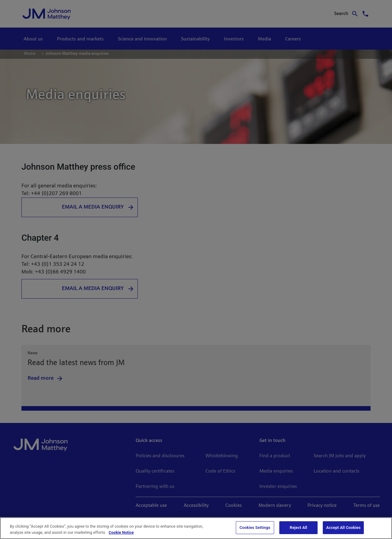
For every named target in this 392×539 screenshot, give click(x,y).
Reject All (298, 528)
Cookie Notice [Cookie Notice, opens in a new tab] (121, 532)
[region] (196, 528)
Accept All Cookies (343, 528)
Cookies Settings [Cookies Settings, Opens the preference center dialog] (255, 528)
